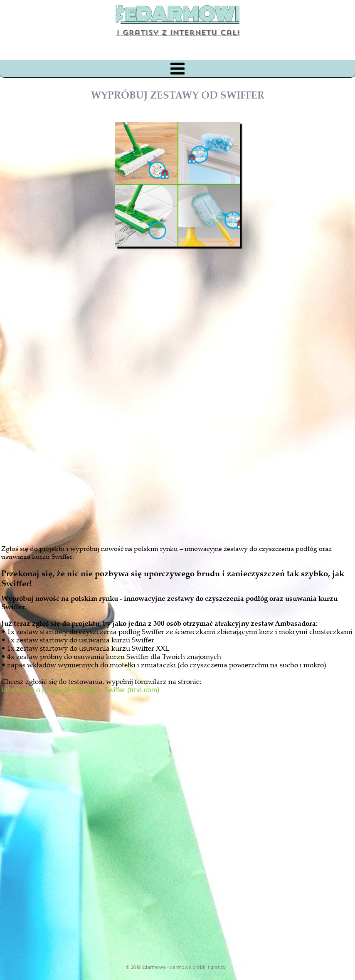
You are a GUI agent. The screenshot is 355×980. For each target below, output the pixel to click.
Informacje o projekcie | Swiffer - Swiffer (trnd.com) (80, 690)
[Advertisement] (185, 438)
